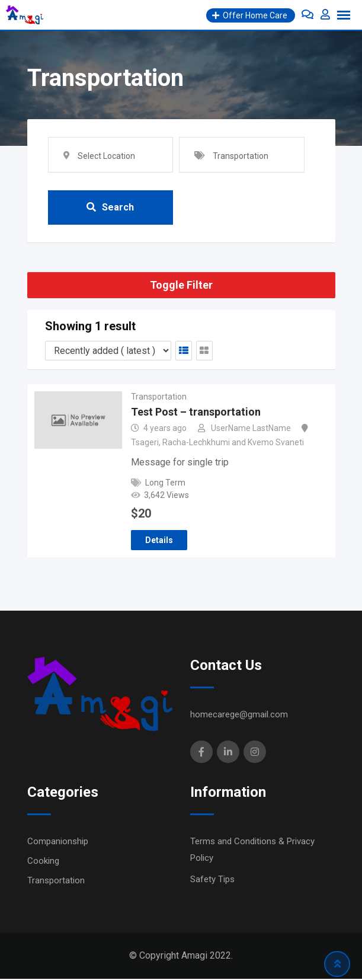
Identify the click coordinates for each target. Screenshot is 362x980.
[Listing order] (108, 351)
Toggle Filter (181, 286)
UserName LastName (251, 429)
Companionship (58, 842)
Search (110, 208)
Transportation (159, 397)
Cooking (43, 862)
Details (159, 541)
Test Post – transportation (196, 413)
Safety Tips (212, 880)
